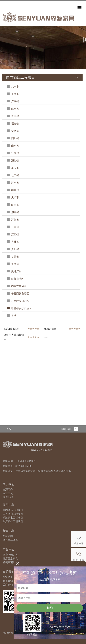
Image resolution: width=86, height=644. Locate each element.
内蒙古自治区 (19, 286)
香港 (14, 316)
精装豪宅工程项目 (13, 518)
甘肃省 (15, 257)
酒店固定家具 (10, 559)
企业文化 (8, 493)
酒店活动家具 (10, 555)
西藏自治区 (17, 279)
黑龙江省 (16, 271)
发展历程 (8, 497)
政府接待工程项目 (13, 521)
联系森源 (8, 581)
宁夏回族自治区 (20, 294)
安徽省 (15, 131)
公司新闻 (8, 536)
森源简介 (8, 490)
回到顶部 (70, 429)
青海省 (15, 264)
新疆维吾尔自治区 (21, 308)
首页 (9, 429)
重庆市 (15, 168)
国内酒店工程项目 (13, 510)
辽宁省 (15, 175)
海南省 (15, 109)
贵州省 (15, 249)
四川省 (15, 138)
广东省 (15, 101)
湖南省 (15, 212)
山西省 (15, 190)
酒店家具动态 (10, 540)
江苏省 (15, 153)
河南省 (15, 183)
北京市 (15, 87)
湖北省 (15, 161)
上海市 (15, 94)
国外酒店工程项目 (13, 514)
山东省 (15, 146)
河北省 (15, 220)
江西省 (15, 234)
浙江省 (15, 116)
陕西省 (15, 205)
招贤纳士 (8, 577)
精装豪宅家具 (10, 562)
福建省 (15, 124)
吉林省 (15, 242)
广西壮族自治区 (20, 301)
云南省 (15, 227)
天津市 (15, 198)
